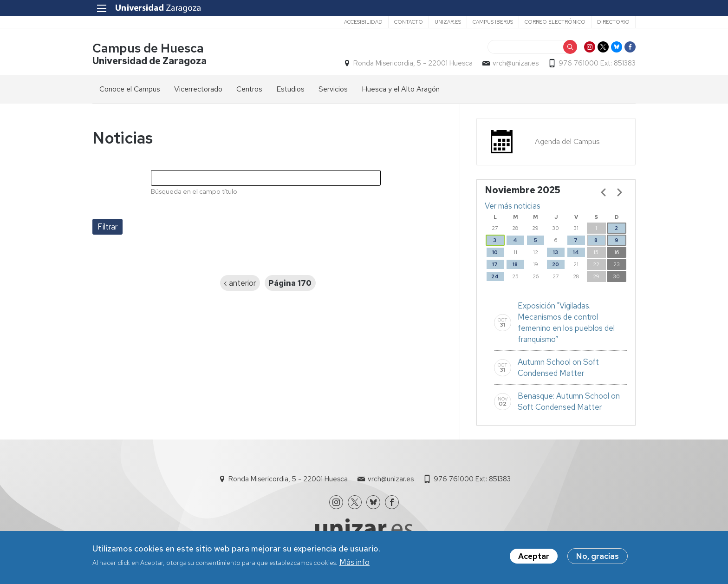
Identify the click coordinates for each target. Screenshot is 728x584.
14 (576, 252)
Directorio (613, 22)
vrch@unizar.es (516, 63)
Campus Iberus (493, 22)
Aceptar (534, 558)
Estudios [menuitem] (290, 89)
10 (495, 252)
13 (556, 252)
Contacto (409, 22)
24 (495, 276)
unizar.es (448, 22)
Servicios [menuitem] (333, 89)
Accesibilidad (363, 22)
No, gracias (598, 558)
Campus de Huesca (148, 48)
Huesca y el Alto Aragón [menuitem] (401, 89)
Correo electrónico (555, 22)
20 (556, 264)
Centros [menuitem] (249, 89)
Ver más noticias (513, 206)
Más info (354, 564)
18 (515, 264)
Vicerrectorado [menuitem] (198, 89)
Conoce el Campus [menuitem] (130, 89)
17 (495, 264)
